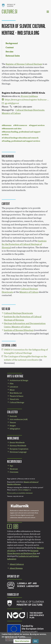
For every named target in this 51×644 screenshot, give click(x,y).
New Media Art (16, 393)
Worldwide (13, 438)
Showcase (14, 469)
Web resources (21, 125)
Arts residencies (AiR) (19, 419)
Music (12, 390)
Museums (7, 125)
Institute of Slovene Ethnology (19, 330)
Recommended (14, 461)
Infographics (15, 429)
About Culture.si (17, 564)
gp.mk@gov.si (12, 103)
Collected (12, 412)
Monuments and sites (12, 129)
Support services (37, 125)
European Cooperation (19, 449)
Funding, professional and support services (22, 141)
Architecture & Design (19, 380)
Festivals (13, 416)
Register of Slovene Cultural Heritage (24, 64)
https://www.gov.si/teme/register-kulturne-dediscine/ (27, 100)
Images (13, 426)
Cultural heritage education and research (21, 138)
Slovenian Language (18, 452)
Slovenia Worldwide (18, 446)
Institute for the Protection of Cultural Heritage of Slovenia (24, 244)
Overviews (14, 472)
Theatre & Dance (17, 396)
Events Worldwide (17, 443)
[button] (22, 641)
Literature (14, 387)
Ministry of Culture (29, 292)
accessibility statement (25, 493)
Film (12, 384)
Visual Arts (14, 399)
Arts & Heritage (15, 376)
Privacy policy (12, 493)
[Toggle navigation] (48, 12)
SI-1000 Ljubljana (29, 96)
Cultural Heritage (17, 402)
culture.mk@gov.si (24, 490)
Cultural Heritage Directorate (18, 313)
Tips (11, 466)
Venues (13, 422)
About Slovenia (16, 568)
